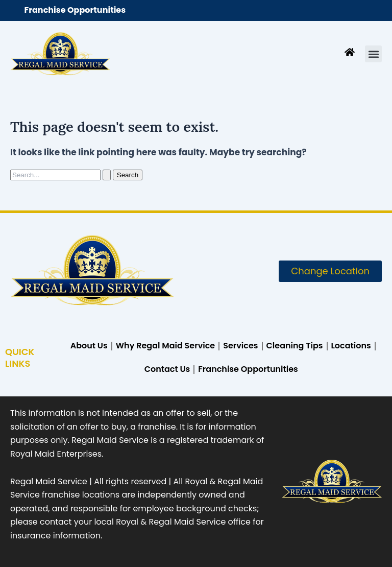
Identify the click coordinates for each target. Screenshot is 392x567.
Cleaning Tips (295, 346)
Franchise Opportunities (75, 10)
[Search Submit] (107, 175)
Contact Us (167, 369)
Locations (351, 346)
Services (240, 346)
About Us (89, 346)
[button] (373, 54)
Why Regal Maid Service (165, 346)
